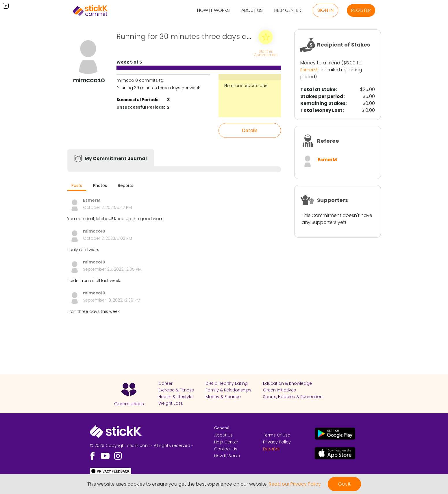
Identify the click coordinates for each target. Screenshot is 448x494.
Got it (344, 484)
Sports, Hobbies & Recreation (293, 397)
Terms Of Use (277, 435)
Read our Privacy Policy (295, 484)
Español (271, 449)
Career (165, 383)
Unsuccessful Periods (140, 107)
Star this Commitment (266, 53)
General (222, 428)
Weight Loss (171, 403)
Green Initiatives (279, 390)
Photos (100, 185)
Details (250, 130)
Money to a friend (320, 63)
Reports (126, 185)
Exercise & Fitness (176, 390)
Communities (129, 404)
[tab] (77, 186)
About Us (252, 10)
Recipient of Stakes (344, 45)
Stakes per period (322, 96)
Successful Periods (137, 100)
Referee (328, 141)
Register (361, 10)
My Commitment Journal (116, 158)
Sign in (325, 10)
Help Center (288, 10)
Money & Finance (223, 397)
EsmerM (309, 70)
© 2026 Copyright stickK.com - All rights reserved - (142, 445)
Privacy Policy (277, 442)
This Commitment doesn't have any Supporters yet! (337, 219)
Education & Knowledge (287, 383)
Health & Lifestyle (175, 397)
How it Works (213, 10)
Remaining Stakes (323, 103)
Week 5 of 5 (129, 62)
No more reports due (246, 86)
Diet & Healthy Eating (227, 383)
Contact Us (226, 449)
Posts (77, 185)
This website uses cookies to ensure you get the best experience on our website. (177, 484)
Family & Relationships (228, 390)
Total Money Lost (321, 110)
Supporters (333, 200)
